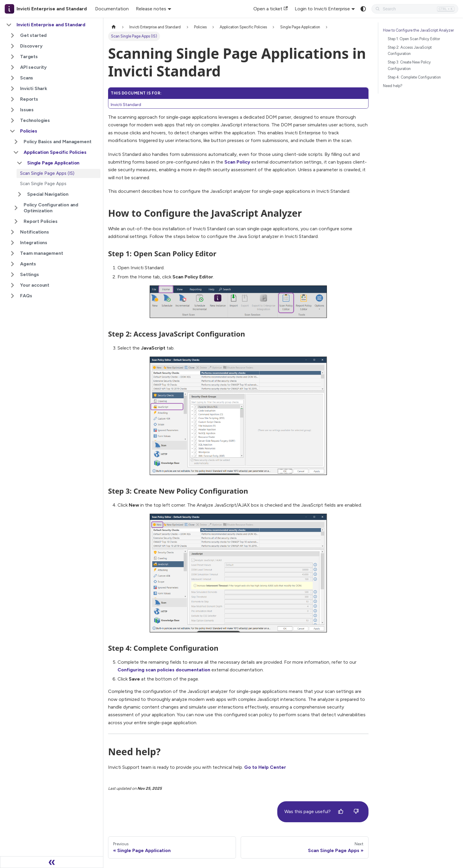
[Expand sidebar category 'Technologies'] (12, 120)
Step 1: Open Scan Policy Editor (414, 39)
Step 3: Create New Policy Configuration (409, 65)
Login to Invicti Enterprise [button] (322, 9)
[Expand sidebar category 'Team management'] (12, 253)
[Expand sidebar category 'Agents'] (12, 264)
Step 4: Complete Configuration (414, 77)
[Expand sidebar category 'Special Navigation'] (19, 194)
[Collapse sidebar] (52, 862)
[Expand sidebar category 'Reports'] (12, 99)
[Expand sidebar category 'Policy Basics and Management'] (16, 142)
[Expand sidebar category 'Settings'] (12, 275)
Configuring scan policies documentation (164, 670)
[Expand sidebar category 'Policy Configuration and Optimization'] (16, 208)
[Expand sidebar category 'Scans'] (12, 78)
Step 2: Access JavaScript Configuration (410, 50)
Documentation (112, 9)
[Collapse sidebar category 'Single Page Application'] (19, 163)
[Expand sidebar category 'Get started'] (12, 35)
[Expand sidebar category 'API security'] (12, 67)
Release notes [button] (151, 9)
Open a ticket (270, 9)
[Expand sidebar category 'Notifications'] (12, 232)
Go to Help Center (265, 767)
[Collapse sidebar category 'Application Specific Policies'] (16, 152)
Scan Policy (237, 162)
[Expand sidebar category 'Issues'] (12, 110)
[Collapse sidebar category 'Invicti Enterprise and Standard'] (9, 25)
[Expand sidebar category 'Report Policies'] (16, 221)
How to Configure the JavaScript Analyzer (418, 30)
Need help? (393, 86)
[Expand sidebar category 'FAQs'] (12, 296)
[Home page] (114, 27)
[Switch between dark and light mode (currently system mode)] (363, 9)
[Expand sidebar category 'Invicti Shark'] (12, 89)
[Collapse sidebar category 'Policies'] (12, 131)
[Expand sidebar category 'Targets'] (12, 57)
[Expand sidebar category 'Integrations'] (12, 243)
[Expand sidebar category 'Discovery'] (12, 46)
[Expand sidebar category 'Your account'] (12, 285)
